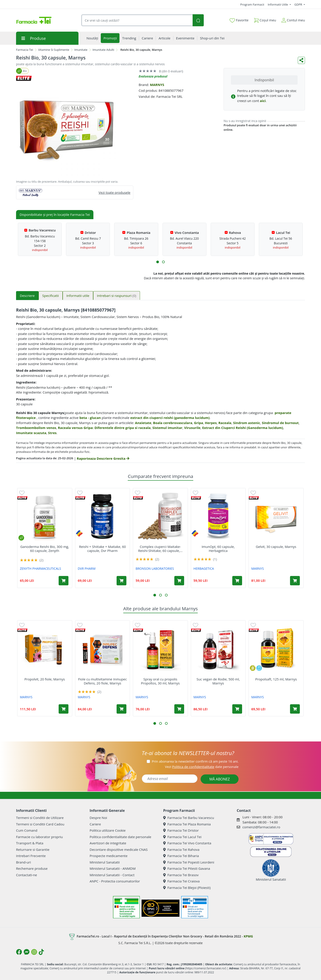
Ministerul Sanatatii (105, 862)
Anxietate (143, 423)
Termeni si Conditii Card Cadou (40, 824)
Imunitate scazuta (31, 433)
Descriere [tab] (27, 296)
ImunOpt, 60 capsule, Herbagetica (218, 549)
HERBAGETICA (204, 569)
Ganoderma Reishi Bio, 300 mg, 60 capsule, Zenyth (45, 549)
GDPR (299, 4)
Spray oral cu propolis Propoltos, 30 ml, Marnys (160, 681)
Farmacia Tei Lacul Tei (182, 837)
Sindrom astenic (247, 423)
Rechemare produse (32, 868)
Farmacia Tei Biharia (181, 856)
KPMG (248, 936)
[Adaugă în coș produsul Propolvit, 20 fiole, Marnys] (64, 709)
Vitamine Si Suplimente (54, 50)
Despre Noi (98, 818)
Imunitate (81, 50)
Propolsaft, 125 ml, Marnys (276, 679)
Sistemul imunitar (167, 428)
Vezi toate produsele (114, 192)
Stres (52, 433)
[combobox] (137, 20)
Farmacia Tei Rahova (181, 849)
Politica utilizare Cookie (108, 830)
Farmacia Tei (25, 50)
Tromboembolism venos (36, 428)
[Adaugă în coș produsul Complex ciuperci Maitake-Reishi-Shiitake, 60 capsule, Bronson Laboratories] (179, 581)
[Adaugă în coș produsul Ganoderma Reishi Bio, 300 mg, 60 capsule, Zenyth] (64, 581)
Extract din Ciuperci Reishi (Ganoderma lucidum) (243, 428)
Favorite (239, 20)
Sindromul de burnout (280, 423)
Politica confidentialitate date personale (120, 837)
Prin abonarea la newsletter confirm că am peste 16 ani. (195, 761)
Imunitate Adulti (103, 50)
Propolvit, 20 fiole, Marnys (45, 679)
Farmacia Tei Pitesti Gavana (187, 868)
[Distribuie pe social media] (301, 60)
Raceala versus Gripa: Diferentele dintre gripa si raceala (104, 428)
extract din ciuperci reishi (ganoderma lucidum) (170, 418)
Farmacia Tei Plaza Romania (187, 824)
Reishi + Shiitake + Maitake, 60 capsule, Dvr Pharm (103, 549)
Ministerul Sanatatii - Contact (112, 875)
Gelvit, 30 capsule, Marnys (276, 547)
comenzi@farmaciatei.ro (261, 827)
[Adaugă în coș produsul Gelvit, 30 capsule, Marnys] (295, 581)
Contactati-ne (27, 875)
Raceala (225, 423)
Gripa (199, 423)
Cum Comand (27, 830)
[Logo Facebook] (19, 952)
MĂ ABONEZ (220, 779)
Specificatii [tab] (51, 296)
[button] (158, 262)
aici (263, 101)
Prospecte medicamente (109, 856)
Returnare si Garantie (33, 849)
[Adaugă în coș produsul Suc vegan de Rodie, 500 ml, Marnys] (237, 709)
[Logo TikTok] (41, 952)
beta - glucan (90, 418)
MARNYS (157, 85)
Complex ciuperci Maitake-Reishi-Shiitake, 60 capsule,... (160, 549)
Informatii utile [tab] (78, 296)
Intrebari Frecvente (31, 856)
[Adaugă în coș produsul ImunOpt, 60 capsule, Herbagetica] (237, 581)
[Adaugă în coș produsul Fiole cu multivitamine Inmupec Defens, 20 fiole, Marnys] (121, 709)
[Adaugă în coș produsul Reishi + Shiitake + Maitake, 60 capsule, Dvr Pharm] (121, 581)
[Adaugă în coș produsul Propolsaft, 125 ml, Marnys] (295, 709)
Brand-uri (23, 862)
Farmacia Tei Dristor (181, 830)
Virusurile (192, 428)
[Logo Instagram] (34, 952)
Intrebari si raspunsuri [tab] (117, 296)
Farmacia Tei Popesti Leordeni (189, 862)
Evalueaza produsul (153, 76)
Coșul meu (265, 19)
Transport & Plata (30, 843)
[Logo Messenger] (27, 952)
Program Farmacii (252, 4)
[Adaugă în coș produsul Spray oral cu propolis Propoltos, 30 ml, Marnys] (179, 709)
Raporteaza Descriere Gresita (103, 458)
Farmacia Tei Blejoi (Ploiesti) (187, 888)
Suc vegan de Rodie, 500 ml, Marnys (218, 681)
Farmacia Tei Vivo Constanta (187, 843)
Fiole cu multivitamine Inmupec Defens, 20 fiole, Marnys (103, 681)
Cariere (95, 824)
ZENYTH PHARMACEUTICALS (40, 569)
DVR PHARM (87, 569)
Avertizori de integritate (108, 843)
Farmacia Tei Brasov (181, 875)
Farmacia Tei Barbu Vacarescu (189, 818)
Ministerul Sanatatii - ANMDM (113, 868)
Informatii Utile (278, 4)
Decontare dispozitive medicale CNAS (119, 849)
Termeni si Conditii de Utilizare (40, 818)
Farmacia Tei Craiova (181, 881)
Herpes (211, 423)
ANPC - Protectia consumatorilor (115, 881)
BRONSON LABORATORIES (155, 569)
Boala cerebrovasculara (173, 423)
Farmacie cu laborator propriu (39, 837)
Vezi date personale (202, 767)
